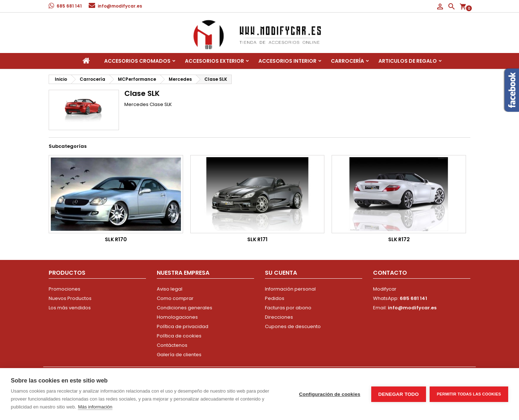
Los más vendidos (70, 308)
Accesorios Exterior (214, 61)
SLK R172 (399, 239)
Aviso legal (170, 289)
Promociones (65, 289)
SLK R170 (116, 239)
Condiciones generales (185, 308)
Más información (95, 407)
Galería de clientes (179, 355)
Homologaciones (177, 317)
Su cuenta (281, 273)
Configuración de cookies (330, 394)
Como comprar (175, 298)
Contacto (390, 273)
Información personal (290, 289)
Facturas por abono (288, 308)
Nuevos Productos (70, 298)
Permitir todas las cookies (469, 394)
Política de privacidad (183, 326)
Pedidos (275, 298)
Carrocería (347, 61)
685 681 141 (69, 6)
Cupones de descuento (293, 326)
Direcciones (279, 317)
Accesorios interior (287, 61)
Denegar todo (399, 394)
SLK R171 (257, 239)
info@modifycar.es (120, 6)
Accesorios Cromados (137, 61)
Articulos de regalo (408, 61)
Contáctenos (172, 345)
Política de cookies (179, 336)
